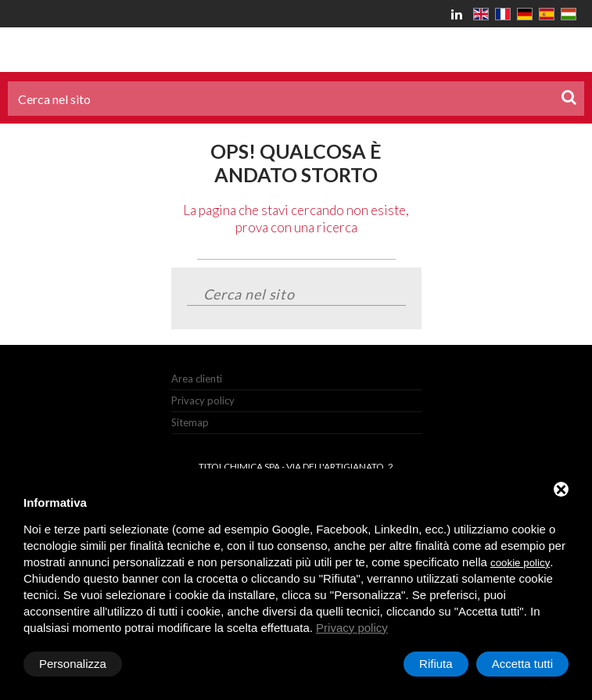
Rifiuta (436, 664)
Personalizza (73, 664)
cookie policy (520, 563)
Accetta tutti (522, 664)
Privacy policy (203, 400)
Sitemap (190, 422)
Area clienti (197, 379)
